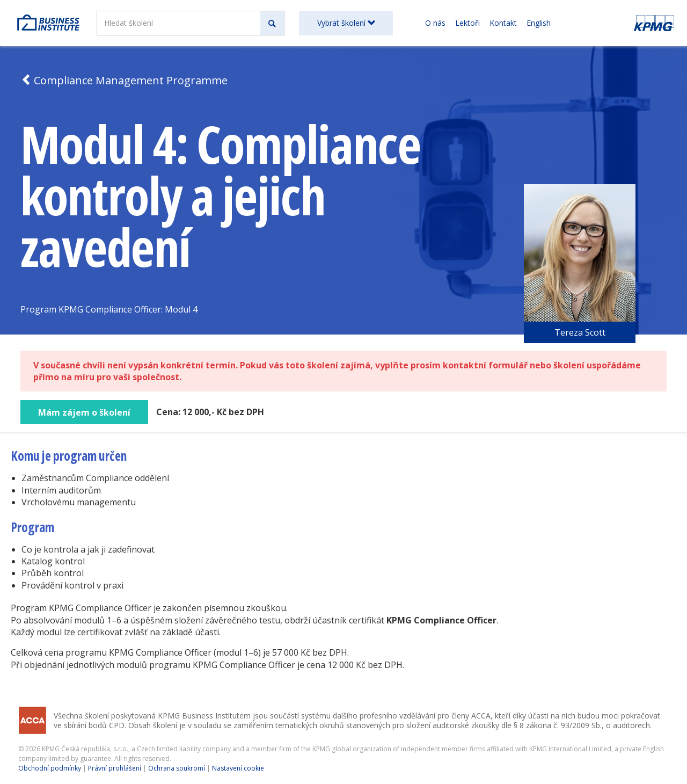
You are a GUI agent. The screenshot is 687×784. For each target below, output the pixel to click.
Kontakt (503, 23)
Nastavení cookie (238, 768)
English (539, 23)
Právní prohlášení (115, 768)
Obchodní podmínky (50, 768)
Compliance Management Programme (124, 80)
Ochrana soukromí (177, 768)
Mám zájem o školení (84, 412)
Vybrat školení (346, 23)
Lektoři (467, 23)
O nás (435, 23)
